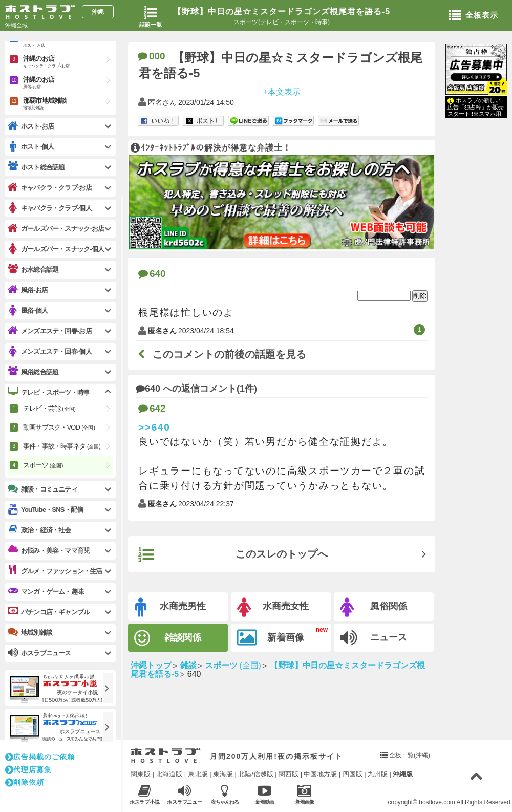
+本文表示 (281, 91)
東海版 (223, 774)
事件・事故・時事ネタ (62, 446)
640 (152, 274)
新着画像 (271, 638)
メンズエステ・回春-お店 (50, 331)
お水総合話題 (33, 269)
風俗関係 (374, 607)
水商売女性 (273, 607)
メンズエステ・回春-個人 (50, 351)
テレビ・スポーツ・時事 (49, 392)
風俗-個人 (28, 311)
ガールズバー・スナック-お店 (56, 229)
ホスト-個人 (31, 147)
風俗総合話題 (33, 372)
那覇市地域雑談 (68, 104)
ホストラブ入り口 (166, 756)
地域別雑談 (30, 632)
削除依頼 (25, 782)
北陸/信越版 (256, 774)
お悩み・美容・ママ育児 (49, 550)
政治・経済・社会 (39, 530)
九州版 (378, 774)
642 (152, 408)
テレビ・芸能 (49, 408)
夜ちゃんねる (225, 794)
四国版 (353, 774)
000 (152, 56)
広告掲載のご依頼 (40, 757)
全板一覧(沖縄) (410, 755)
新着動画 (264, 794)
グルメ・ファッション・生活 (55, 571)
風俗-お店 (28, 290)
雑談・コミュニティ (42, 489)
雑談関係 (168, 638)
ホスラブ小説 (145, 794)
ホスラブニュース (185, 795)
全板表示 (474, 16)
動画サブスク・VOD (59, 427)
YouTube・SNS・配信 (45, 510)
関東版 (141, 774)
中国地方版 (320, 774)
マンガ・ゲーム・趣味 (46, 591)
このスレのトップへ (233, 555)
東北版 (198, 774)
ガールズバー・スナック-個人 (56, 249)
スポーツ (43, 465)
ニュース (374, 638)
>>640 (154, 427)
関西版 (289, 774)
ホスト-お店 (31, 126)
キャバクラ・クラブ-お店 (50, 188)
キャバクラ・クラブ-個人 (50, 208)
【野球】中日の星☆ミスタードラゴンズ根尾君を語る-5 (282, 12)
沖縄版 (403, 774)
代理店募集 (28, 770)
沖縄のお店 (68, 62)
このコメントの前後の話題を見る (222, 354)
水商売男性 (170, 607)
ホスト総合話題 (36, 167)
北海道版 (169, 774)
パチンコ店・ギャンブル (49, 612)
